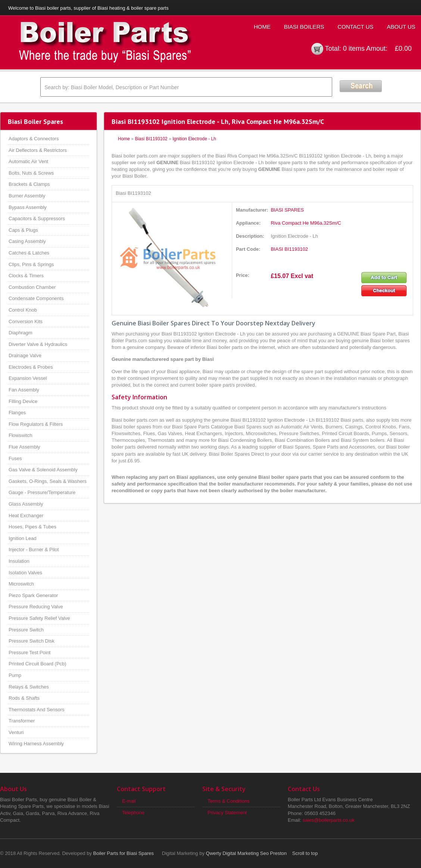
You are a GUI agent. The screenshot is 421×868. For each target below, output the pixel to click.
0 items (354, 49)
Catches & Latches (29, 253)
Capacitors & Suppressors (37, 218)
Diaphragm (21, 333)
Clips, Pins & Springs (31, 264)
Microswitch (21, 584)
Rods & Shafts (24, 698)
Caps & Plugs (23, 230)
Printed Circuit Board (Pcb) (38, 664)
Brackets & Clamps (29, 184)
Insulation (19, 561)
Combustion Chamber (32, 287)
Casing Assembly (27, 241)
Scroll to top (305, 853)
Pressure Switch (26, 630)
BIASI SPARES (287, 210)
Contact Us (355, 27)
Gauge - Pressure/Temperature (42, 492)
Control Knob (23, 310)
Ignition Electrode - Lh (194, 139)
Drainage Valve (25, 355)
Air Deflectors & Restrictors (38, 150)
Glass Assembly (26, 504)
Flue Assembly (24, 447)
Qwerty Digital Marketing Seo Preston (247, 853)
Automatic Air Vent (28, 161)
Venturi (16, 732)
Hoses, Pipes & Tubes (32, 527)
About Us (401, 27)
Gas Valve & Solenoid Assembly (43, 470)
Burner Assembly (27, 196)
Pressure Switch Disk (32, 641)
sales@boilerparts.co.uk (329, 820)
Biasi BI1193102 (151, 139)
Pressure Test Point (29, 652)
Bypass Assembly (28, 207)
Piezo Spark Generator (33, 595)
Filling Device (23, 401)
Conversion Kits (26, 321)
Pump (15, 675)
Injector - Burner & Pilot (34, 549)
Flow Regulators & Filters (36, 424)
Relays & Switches (29, 687)
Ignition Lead (22, 538)
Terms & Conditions (229, 801)
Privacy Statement (227, 813)
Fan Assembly (24, 390)
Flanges (17, 413)
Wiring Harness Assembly (36, 744)
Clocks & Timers (26, 276)
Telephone (133, 813)
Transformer (22, 721)
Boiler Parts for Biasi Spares (124, 853)
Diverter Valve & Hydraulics (38, 344)
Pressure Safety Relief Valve (39, 618)
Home (262, 27)
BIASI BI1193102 (289, 249)
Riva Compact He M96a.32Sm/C (306, 223)
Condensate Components (36, 298)
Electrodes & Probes (31, 367)
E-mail (129, 801)
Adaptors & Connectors (34, 139)
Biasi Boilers (304, 27)
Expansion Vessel (28, 378)
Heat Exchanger (26, 516)
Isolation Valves (25, 573)
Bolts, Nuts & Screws (31, 173)
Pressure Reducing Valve (36, 607)
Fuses (15, 458)
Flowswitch (21, 435)
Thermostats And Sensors (37, 710)
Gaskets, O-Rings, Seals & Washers (48, 481)
